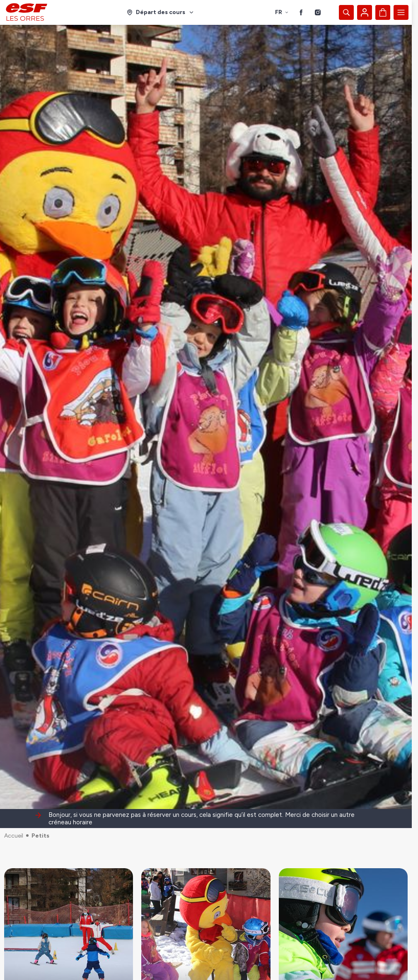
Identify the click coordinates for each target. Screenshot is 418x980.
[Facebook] (301, 12)
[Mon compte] (365, 12)
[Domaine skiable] (161, 12)
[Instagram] (318, 12)
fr (282, 12)
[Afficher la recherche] (346, 12)
